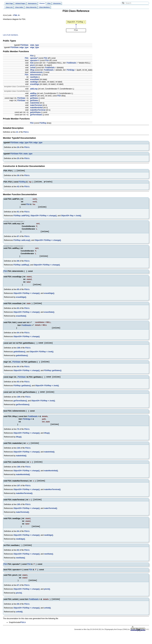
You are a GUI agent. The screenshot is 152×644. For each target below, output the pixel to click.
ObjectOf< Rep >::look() (71, 217)
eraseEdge (35, 85)
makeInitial (35, 103)
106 (19, 474)
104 (19, 455)
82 (18, 559)
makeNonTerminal (38, 110)
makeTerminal (36, 106)
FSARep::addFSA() (22, 217)
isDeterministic (37, 73)
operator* (34, 59)
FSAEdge (71, 70)
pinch (33, 66)
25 (18, 159)
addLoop (34, 89)
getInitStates (35, 113)
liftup (32, 70)
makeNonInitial (36, 108)
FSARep (43, 123)
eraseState (35, 80)
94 (18, 372)
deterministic (36, 75)
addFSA (33, 96)
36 (18, 176)
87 (18, 239)
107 (19, 493)
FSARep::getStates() (53, 376)
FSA (32, 56)
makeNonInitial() (51, 478)
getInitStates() (19, 357)
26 (18, 148)
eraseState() (49, 316)
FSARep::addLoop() (22, 242)
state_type (35, 45)
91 (18, 214)
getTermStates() (20, 407)
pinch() (47, 599)
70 (18, 436)
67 (18, 595)
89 (18, 264)
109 (19, 403)
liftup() (47, 439)
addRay (33, 94)
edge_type (35, 48)
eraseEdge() (49, 296)
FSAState (24, 45)
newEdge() (49, 544)
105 (19, 513)
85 (18, 293)
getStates (34, 99)
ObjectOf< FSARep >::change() (43, 217)
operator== (35, 61)
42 (18, 188)
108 (19, 353)
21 (17, 132)
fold (32, 63)
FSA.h (16, 16)
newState (34, 77)
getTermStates (36, 115)
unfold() (47, 618)
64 (18, 337)
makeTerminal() (51, 516)
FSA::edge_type (36, 143)
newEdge (34, 82)
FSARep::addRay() (21, 267)
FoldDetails (71, 63)
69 (18, 614)
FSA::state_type (26, 154)
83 (18, 312)
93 (18, 387)
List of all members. (11, 35)
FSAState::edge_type (20, 48)
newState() (49, 563)
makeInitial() (49, 459)
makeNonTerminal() (52, 497)
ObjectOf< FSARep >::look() (42, 357)
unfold (33, 68)
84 (18, 540)
